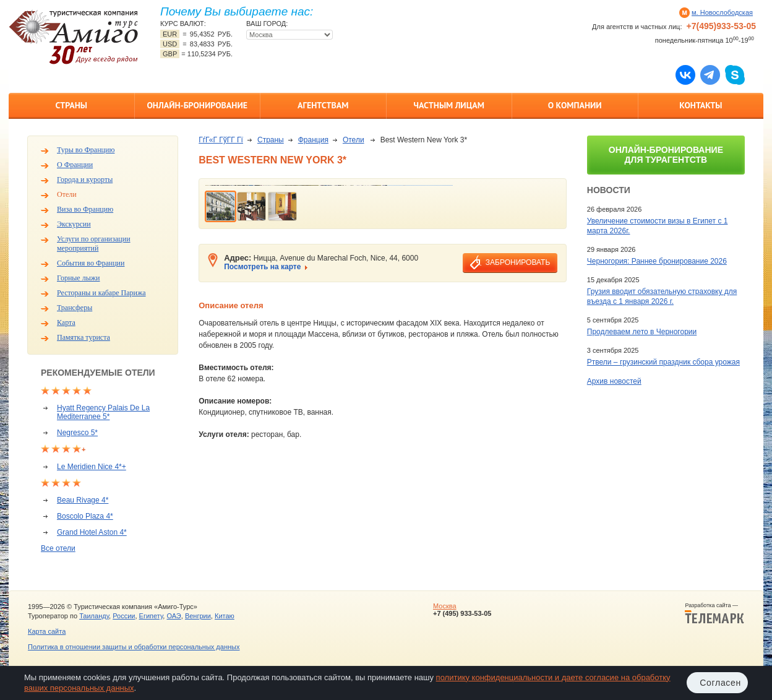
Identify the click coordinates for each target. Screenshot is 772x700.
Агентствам (323, 105)
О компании (575, 105)
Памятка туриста (84, 337)
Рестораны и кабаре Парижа (101, 293)
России (124, 616)
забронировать (518, 262)
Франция (313, 140)
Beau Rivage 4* (83, 500)
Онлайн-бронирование (197, 105)
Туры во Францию (86, 150)
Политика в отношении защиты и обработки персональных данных (134, 647)
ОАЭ (174, 616)
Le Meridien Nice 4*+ (92, 467)
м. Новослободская (722, 12)
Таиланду (94, 616)
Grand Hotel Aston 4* (92, 532)
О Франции (75, 165)
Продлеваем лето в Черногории (642, 332)
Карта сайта (47, 631)
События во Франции (91, 263)
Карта (66, 322)
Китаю (225, 616)
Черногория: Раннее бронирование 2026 (657, 261)
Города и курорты (85, 179)
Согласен (720, 683)
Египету (151, 616)
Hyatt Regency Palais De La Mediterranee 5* (103, 412)
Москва (445, 606)
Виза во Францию (85, 209)
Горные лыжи (78, 278)
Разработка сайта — (714, 613)
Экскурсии (74, 224)
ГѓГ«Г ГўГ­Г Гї (221, 140)
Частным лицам (449, 105)
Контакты (701, 105)
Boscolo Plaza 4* (85, 516)
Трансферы (75, 308)
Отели (67, 194)
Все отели (58, 548)
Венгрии (198, 616)
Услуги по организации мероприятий (94, 244)
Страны (71, 105)
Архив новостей (614, 381)
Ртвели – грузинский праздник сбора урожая (663, 362)
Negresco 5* (77, 433)
